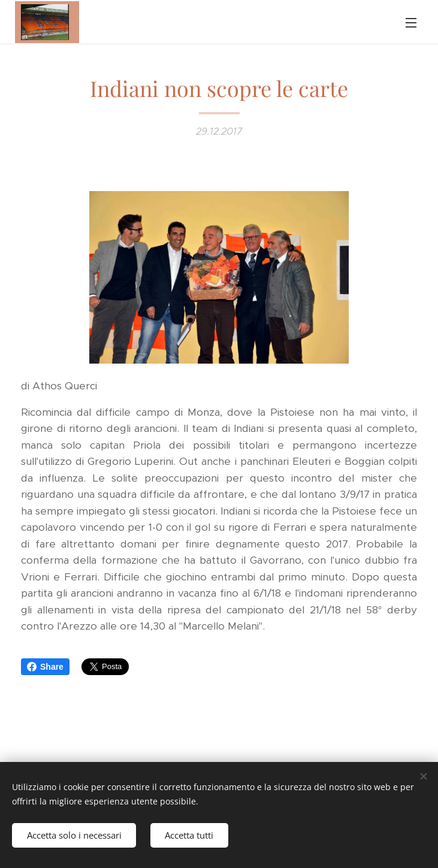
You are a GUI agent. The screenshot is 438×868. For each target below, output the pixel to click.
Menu (411, 23)
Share (45, 667)
